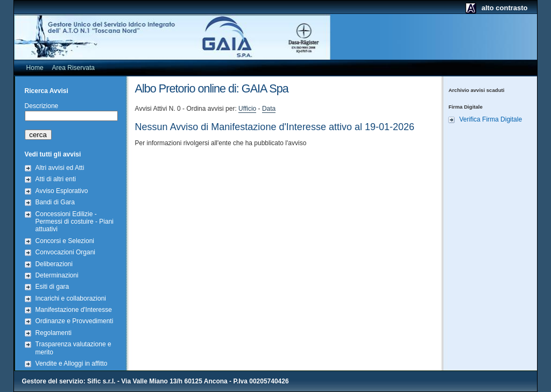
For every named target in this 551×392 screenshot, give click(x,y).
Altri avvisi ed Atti (60, 168)
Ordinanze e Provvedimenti (75, 321)
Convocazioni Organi (65, 252)
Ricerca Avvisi (47, 91)
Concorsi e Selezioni (65, 241)
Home (35, 68)
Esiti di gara (52, 287)
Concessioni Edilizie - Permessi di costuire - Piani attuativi (75, 222)
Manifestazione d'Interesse (74, 310)
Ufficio (247, 109)
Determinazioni (57, 275)
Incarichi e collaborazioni (71, 298)
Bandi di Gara (55, 202)
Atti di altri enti (56, 179)
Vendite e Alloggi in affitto (72, 364)
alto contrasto (505, 8)
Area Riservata (73, 68)
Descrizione (42, 106)
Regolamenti (54, 333)
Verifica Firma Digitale (490, 119)
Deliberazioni (54, 264)
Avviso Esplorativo (62, 191)
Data (269, 109)
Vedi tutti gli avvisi (53, 154)
